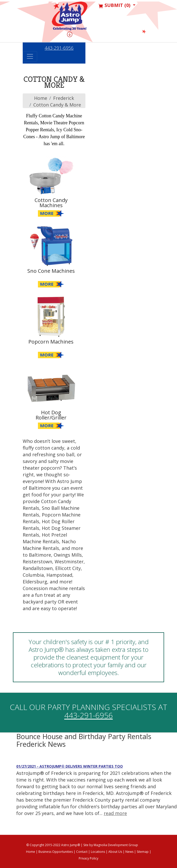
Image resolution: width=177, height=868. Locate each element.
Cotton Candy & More (57, 105)
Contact (82, 852)
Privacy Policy (88, 858)
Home (41, 98)
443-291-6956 (59, 48)
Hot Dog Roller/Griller (51, 415)
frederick (64, 98)
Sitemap (143, 852)
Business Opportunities (56, 852)
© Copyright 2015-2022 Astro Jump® (53, 845)
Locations (98, 852)
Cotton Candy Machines (51, 203)
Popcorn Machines (51, 342)
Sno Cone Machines (51, 271)
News (129, 852)
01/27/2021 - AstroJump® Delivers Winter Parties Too (70, 766)
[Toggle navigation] (30, 56)
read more (115, 813)
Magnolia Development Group (116, 845)
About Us (115, 852)
